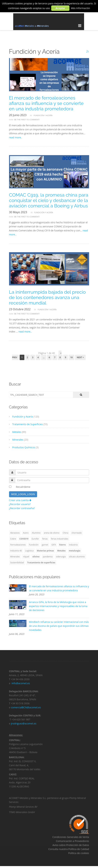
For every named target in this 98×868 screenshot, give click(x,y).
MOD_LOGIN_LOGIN (23, 494)
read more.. (16, 137)
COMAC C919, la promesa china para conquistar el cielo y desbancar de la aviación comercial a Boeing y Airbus (49, 200)
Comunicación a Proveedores (72, 842)
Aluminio (36, 533)
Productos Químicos (22, 447)
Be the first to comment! (27, 120)
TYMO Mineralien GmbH (22, 813)
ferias (45, 539)
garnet (45, 545)
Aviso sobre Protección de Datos (71, 846)
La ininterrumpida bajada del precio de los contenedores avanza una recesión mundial (47, 297)
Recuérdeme (23, 487)
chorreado (77, 533)
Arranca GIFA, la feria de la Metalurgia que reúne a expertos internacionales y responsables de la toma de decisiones (58, 606)
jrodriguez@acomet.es (24, 724)
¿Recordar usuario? (20, 504)
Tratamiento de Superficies (26, 424)
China (65, 533)
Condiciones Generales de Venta (71, 838)
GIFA (54, 545)
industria (73, 545)
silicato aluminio (77, 557)
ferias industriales (60, 539)
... (44, 357)
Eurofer (35, 539)
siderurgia (61, 557)
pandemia (48, 557)
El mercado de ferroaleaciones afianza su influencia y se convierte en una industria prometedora (46, 103)
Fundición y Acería (43, 115)
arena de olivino (52, 533)
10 (72, 357)
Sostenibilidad (17, 563)
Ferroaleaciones (18, 545)
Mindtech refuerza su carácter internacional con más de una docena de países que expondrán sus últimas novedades (59, 626)
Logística (29, 551)
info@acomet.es (21, 684)
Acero (26, 533)
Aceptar (60, 8)
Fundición (34, 545)
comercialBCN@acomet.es (26, 708)
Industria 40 (16, 551)
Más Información (80, 8)
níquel (26, 557)
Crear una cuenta (20, 500)
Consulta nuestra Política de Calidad (69, 850)
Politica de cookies (79, 854)
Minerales (16, 440)
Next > (80, 357)
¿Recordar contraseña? (22, 508)
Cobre (13, 539)
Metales (15, 432)
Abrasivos (15, 533)
